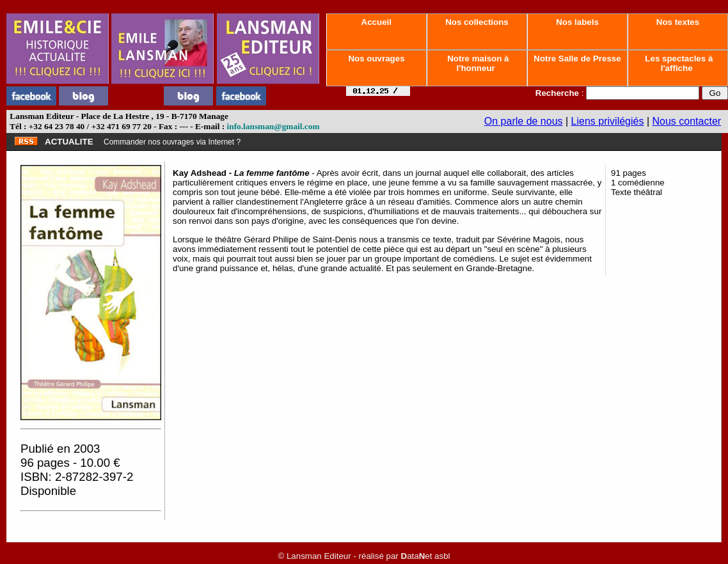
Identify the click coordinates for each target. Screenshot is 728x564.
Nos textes (678, 22)
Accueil (376, 22)
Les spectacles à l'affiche (678, 63)
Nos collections (477, 22)
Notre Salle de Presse (578, 59)
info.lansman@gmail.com (273, 126)
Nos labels (577, 22)
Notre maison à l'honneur (477, 63)
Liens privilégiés (608, 121)
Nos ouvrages (377, 59)
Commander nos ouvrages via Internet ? (172, 142)
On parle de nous (524, 121)
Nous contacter (687, 121)
